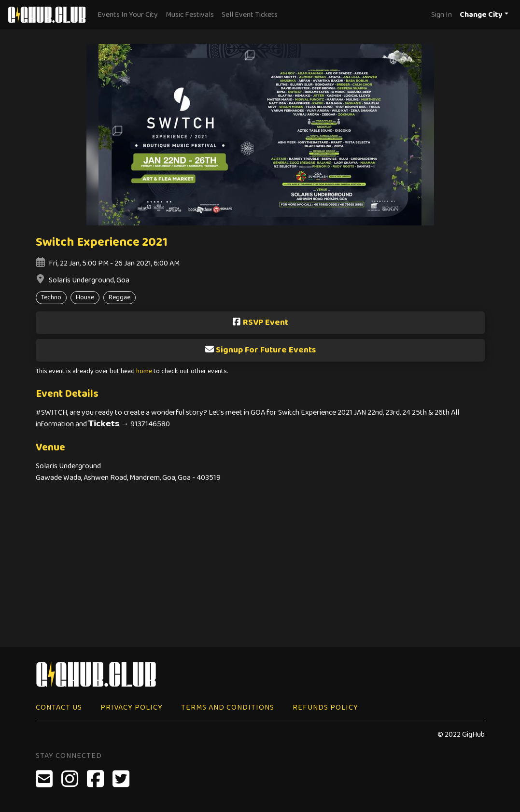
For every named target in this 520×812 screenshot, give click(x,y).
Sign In (442, 15)
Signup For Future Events (260, 350)
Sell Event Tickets (250, 15)
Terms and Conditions (228, 707)
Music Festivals (190, 15)
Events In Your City (128, 15)
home (144, 371)
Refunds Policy (325, 707)
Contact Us (59, 707)
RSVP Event (260, 322)
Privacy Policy (132, 707)
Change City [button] (481, 15)
